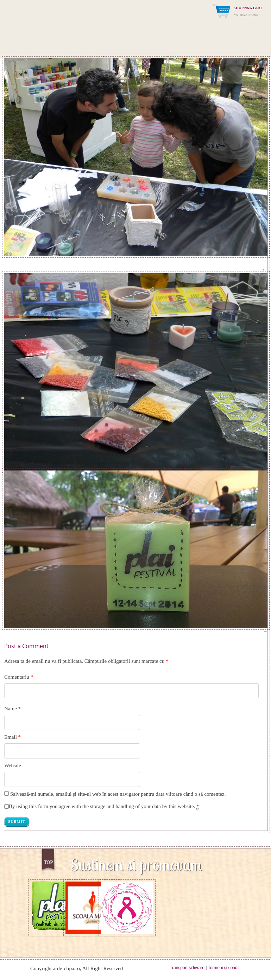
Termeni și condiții (225, 968)
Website (13, 766)
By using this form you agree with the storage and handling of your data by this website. (104, 806)
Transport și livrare (187, 968)
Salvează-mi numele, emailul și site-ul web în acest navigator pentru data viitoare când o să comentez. (118, 794)
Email (11, 737)
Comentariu (19, 677)
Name (11, 709)
